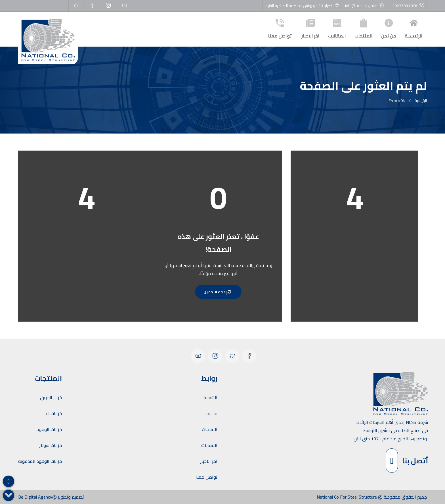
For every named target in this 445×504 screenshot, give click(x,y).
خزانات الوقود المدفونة (40, 461)
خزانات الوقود (49, 429)
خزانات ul (54, 413)
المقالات (337, 28)
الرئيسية (414, 28)
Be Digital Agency (35, 497)
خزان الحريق (51, 397)
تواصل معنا (280, 28)
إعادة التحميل (218, 292)
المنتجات (364, 28)
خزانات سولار (51, 445)
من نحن (389, 28)
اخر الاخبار (310, 28)
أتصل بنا (407, 461)
